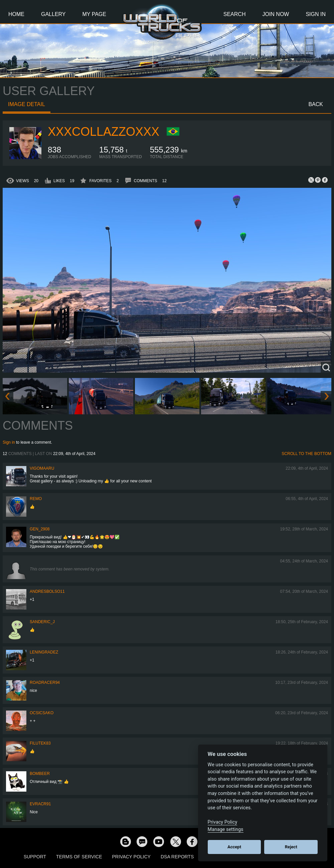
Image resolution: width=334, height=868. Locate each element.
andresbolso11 (47, 591)
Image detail (27, 104)
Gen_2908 (40, 529)
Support (35, 857)
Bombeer (40, 774)
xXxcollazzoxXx (104, 132)
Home (16, 14)
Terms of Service (79, 857)
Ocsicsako (42, 713)
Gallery (53, 14)
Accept (234, 847)
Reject (291, 847)
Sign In (316, 14)
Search (235, 14)
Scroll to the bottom (306, 454)
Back (316, 104)
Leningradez (44, 652)
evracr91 (40, 804)
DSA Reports (177, 857)
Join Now (276, 14)
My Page (94, 14)
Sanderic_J (42, 622)
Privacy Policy (131, 857)
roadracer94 (45, 683)
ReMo (36, 499)
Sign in (9, 442)
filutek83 (40, 743)
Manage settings (226, 829)
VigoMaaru (42, 468)
